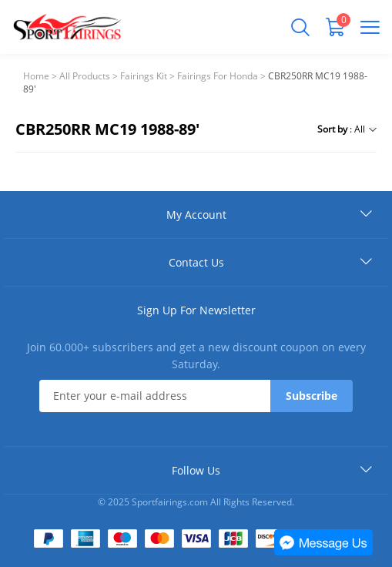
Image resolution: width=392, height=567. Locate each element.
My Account (196, 215)
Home (36, 76)
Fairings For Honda (218, 76)
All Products (85, 76)
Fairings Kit (144, 76)
